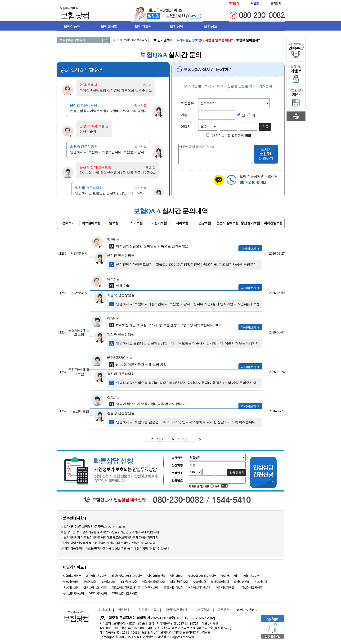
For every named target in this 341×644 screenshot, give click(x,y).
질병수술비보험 (220, 582)
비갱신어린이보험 (173, 588)
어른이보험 (151, 588)
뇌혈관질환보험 (179, 582)
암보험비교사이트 (96, 576)
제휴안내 (124, 610)
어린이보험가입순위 (200, 588)
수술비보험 (200, 582)
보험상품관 (72, 27)
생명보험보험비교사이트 (202, 576)
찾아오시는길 (147, 610)
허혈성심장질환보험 (154, 582)
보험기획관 (143, 27)
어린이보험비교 (225, 588)
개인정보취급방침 (177, 610)
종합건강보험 (229, 576)
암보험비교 (177, 576)
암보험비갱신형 (156, 576)
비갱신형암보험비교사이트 (127, 576)
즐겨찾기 (276, 3)
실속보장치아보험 (73, 594)
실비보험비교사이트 (95, 588)
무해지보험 (90, 582)
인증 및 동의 (237, 472)
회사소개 (103, 610)
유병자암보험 (71, 588)
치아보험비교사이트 (251, 588)
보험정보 (211, 27)
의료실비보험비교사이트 (126, 588)
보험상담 (177, 27)
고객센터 (224, 610)
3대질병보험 (108, 582)
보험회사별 (109, 27)
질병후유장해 (242, 582)
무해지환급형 (71, 582)
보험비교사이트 (72, 576)
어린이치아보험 (98, 594)
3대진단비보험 (129, 582)
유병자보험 (261, 582)
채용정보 (203, 610)
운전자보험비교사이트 (124, 594)
